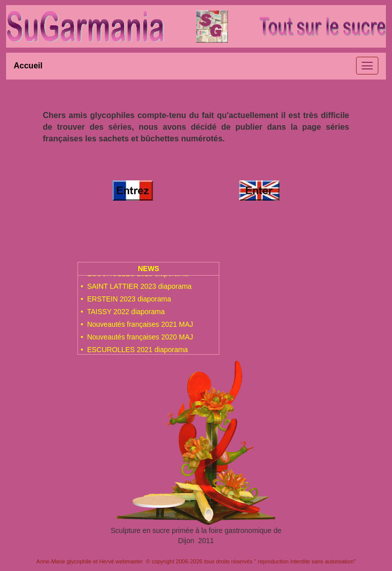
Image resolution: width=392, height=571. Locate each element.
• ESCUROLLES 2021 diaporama (134, 353)
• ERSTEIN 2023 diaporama (126, 302)
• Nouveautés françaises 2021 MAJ (137, 327)
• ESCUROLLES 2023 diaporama (134, 277)
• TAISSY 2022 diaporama (123, 315)
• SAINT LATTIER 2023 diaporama (136, 289)
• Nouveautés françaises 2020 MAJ (137, 340)
